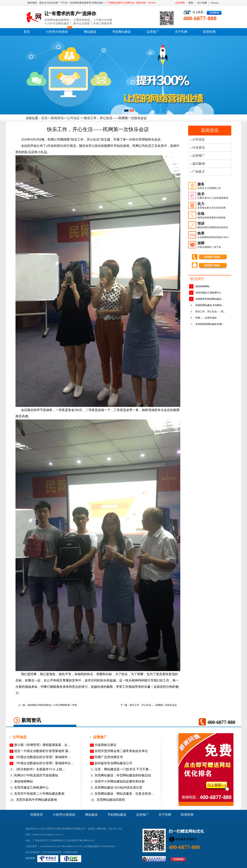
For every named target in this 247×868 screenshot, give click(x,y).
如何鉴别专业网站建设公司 (113, 763)
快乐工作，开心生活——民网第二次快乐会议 (153, 705)
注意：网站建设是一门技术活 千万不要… (123, 769)
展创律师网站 (202, 286)
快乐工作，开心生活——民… (211, 312)
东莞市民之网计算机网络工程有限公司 (66, 829)
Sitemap (215, 3)
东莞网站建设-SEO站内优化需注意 (118, 788)
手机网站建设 (121, 32)
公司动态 (73, 118)
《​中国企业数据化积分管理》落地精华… (42, 757)
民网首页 (37, 815)
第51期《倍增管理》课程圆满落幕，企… (42, 745)
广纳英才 (199, 172)
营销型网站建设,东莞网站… (210, 305)
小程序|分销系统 (57, 32)
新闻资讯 (57, 118)
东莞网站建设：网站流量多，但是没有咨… (124, 794)
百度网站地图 (70, 852)
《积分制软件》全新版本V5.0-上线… (40, 769)
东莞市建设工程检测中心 (208, 293)
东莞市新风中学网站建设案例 (36, 800)
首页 (27, 32)
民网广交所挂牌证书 (109, 757)
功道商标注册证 (106, 745)
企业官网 (180, 3)
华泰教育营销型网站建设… (210, 299)
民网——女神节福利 (206, 318)
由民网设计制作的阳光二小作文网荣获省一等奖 (52, 705)
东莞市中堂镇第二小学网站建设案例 (39, 794)
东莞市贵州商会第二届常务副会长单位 (121, 751)
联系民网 (209, 32)
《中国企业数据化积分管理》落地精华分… (44, 763)
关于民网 (181, 32)
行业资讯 (199, 148)
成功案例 (199, 164)
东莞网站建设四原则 (110, 800)
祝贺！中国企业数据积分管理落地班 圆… (43, 751)
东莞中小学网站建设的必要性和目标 (120, 781)
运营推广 (153, 32)
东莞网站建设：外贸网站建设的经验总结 (123, 775)
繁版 (191, 3)
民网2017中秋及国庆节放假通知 (36, 775)
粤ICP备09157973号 (72, 846)
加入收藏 (202, 3)
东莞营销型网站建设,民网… (210, 324)
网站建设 (90, 32)
